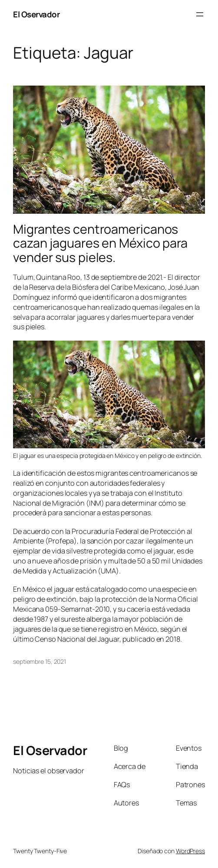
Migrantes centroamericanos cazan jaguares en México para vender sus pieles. (100, 243)
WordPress (190, 851)
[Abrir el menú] (200, 14)
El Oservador (36, 14)
